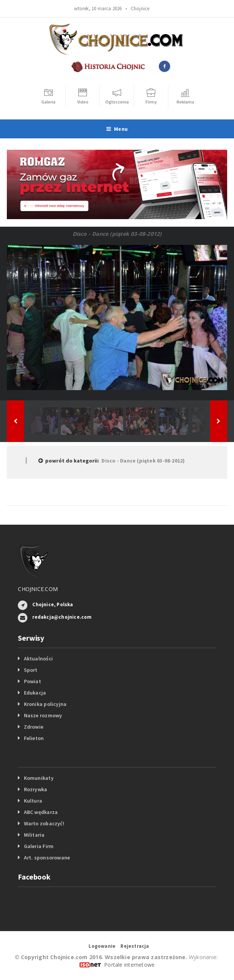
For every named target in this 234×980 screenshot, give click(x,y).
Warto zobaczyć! (44, 823)
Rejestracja (135, 946)
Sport (31, 670)
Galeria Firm (39, 846)
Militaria (34, 835)
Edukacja (35, 693)
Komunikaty (39, 778)
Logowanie (102, 946)
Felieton (34, 738)
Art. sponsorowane (47, 858)
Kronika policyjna (45, 704)
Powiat (32, 681)
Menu (117, 129)
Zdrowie (34, 727)
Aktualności (38, 659)
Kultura (33, 801)
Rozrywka (36, 789)
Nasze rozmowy (43, 715)
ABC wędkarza (41, 812)
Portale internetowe (129, 965)
